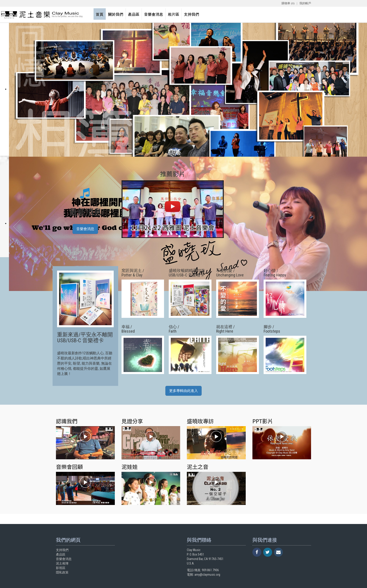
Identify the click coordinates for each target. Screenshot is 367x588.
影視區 (61, 568)
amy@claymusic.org (207, 575)
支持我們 (192, 14)
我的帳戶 (305, 3)
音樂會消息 (154, 14)
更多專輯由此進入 (183, 391)
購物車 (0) (288, 3)
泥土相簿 (62, 563)
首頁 (100, 14)
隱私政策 (62, 572)
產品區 (134, 14)
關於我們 (116, 14)
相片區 (174, 14)
